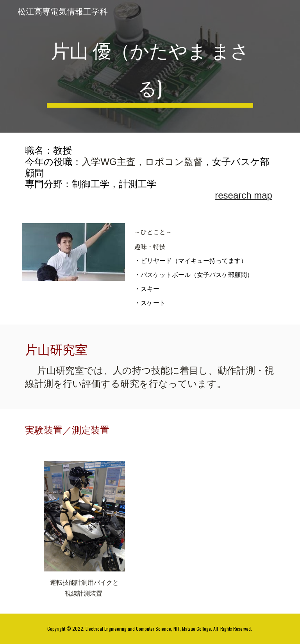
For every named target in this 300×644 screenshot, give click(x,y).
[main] (150, 66)
